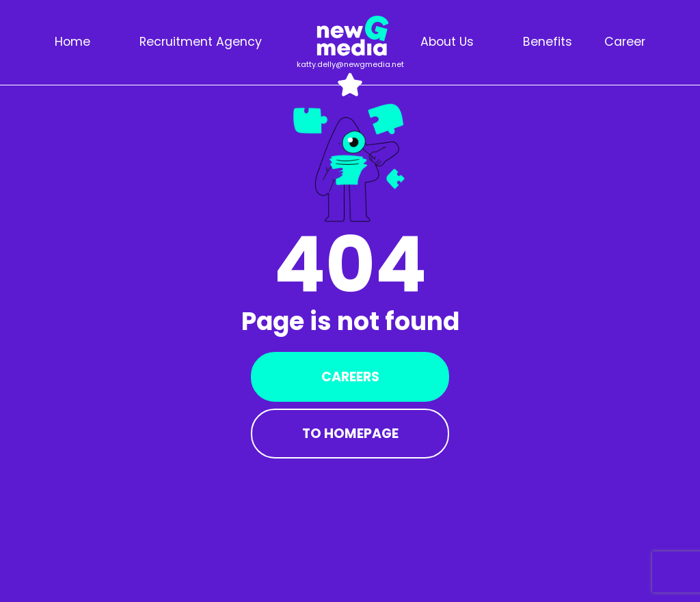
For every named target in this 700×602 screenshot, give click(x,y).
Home (72, 42)
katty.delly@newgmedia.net (350, 64)
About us (447, 42)
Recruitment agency (201, 42)
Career (625, 42)
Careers (350, 377)
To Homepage (350, 434)
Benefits (548, 42)
